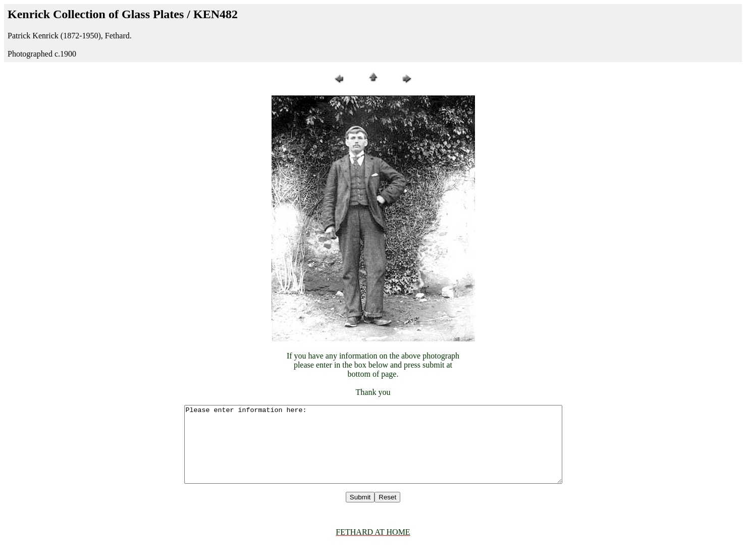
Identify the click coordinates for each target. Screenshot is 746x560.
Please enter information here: (373, 452)
